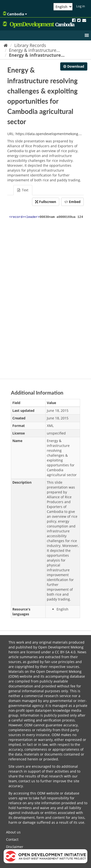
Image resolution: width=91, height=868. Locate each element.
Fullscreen (46, 202)
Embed (72, 202)
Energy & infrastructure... (34, 50)
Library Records (30, 45)
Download (74, 66)
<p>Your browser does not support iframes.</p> (45, 291)
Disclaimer (15, 847)
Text (23, 190)
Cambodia (15, 14)
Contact (12, 839)
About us (13, 832)
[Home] (6, 45)
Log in (81, 6)
